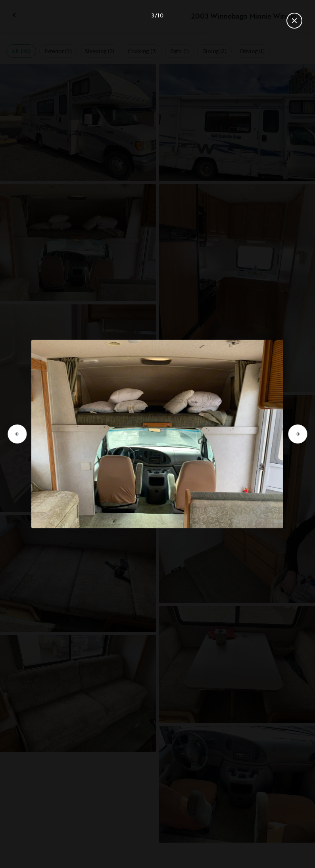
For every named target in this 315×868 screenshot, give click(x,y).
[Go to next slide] (298, 434)
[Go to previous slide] (17, 434)
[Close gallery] (294, 21)
